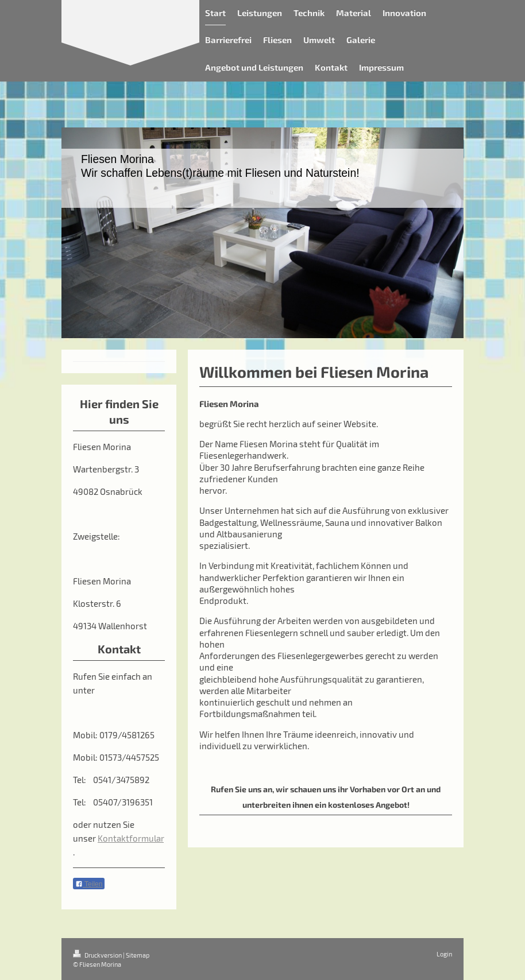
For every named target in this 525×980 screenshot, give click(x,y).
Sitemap (138, 955)
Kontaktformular (131, 838)
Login (444, 954)
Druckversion (98, 955)
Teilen (89, 884)
